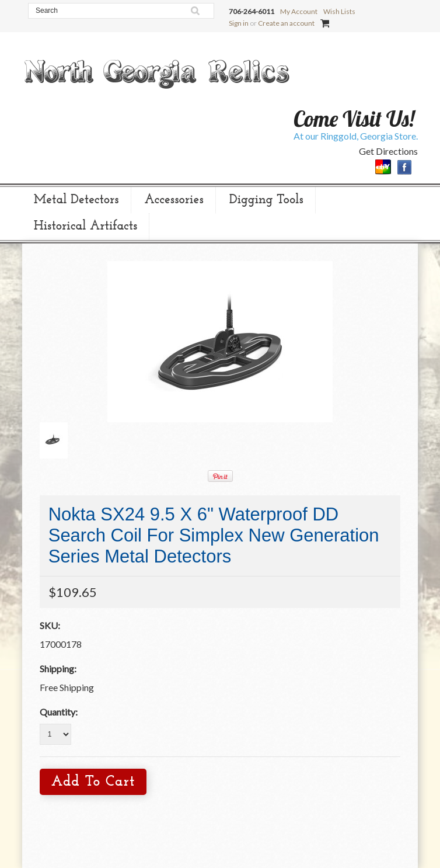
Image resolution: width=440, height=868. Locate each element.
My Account (299, 11)
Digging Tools (266, 200)
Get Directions (388, 151)
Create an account (286, 23)
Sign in (239, 23)
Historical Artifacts (86, 226)
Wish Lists (339, 11)
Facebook (405, 167)
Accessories (174, 200)
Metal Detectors (76, 200)
